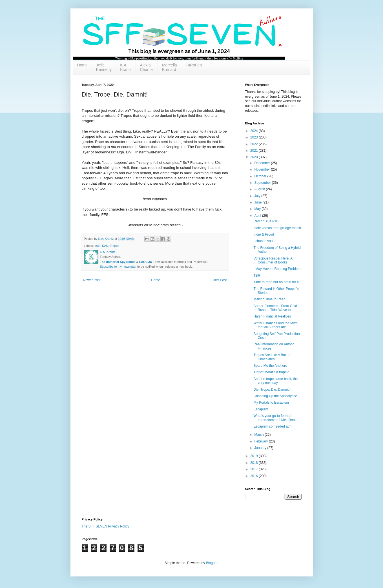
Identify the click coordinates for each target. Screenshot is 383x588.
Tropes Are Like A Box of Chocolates (272, 357)
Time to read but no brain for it (276, 282)
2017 (254, 469)
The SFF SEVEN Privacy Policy (106, 526)
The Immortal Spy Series (118, 262)
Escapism (261, 409)
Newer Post (92, 280)
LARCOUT (147, 262)
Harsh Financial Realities (272, 316)
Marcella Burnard (170, 67)
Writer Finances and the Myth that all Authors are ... (275, 325)
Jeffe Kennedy (104, 67)
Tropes (115, 246)
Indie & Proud (264, 234)
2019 (254, 456)
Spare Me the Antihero (270, 366)
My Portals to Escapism (271, 403)
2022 (254, 144)
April (258, 216)
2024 (254, 131)
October (261, 176)
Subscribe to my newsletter (118, 267)
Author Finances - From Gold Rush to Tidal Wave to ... (275, 308)
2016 (254, 476)
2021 (254, 151)
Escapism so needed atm (272, 426)
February (261, 441)
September (263, 183)
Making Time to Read (269, 299)
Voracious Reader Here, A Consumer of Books (273, 260)
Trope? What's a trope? (271, 372)
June (258, 202)
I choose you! (263, 241)
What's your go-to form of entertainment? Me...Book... (276, 418)
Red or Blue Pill (265, 221)
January (261, 448)
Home (82, 65)
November (263, 169)
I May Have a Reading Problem (277, 269)
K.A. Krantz (126, 67)
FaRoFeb (194, 65)
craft (97, 246)
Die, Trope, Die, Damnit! (271, 390)
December (263, 163)
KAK (105, 246)
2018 (254, 463)
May (258, 209)
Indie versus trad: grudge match (277, 228)
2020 (254, 157)
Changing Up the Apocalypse (275, 396)
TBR (257, 276)
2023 (254, 137)
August (260, 189)
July (258, 196)
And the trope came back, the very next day (275, 381)
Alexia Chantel (147, 67)
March (259, 435)
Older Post (219, 280)
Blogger (212, 563)
